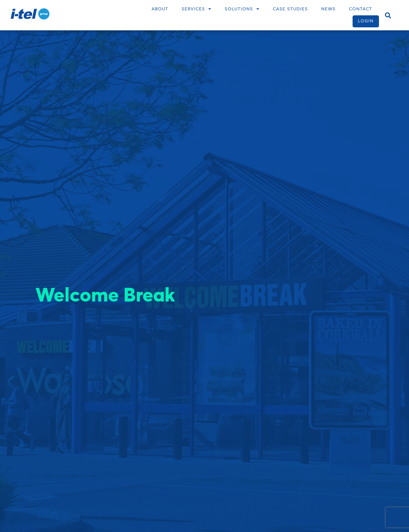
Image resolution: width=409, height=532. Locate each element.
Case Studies (290, 9)
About (160, 9)
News (328, 9)
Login (366, 21)
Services (196, 9)
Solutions (242, 9)
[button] (388, 15)
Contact (361, 9)
